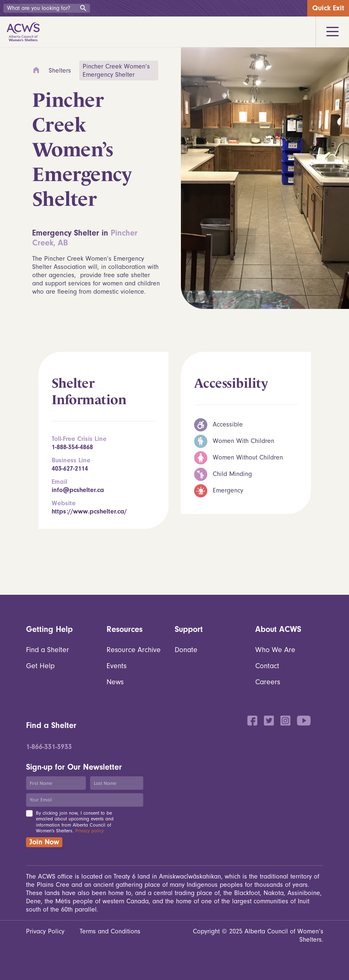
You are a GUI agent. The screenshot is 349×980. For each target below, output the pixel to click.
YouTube (304, 721)
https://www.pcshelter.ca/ (89, 511)
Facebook (252, 721)
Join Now (44, 842)
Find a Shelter (47, 650)
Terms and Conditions (110, 931)
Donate (186, 650)
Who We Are (275, 650)
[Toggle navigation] (332, 32)
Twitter (269, 721)
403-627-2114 (70, 469)
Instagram (285, 721)
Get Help (40, 666)
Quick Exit (328, 8)
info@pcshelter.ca (78, 490)
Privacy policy (89, 831)
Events (116, 666)
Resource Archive (134, 650)
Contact (267, 666)
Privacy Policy (45, 931)
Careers (268, 682)
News (115, 682)
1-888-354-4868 (72, 447)
